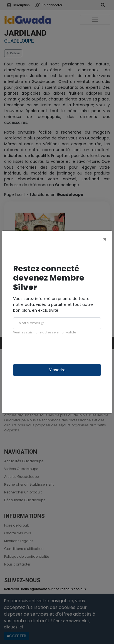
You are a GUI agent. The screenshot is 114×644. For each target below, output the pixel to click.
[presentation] (55, 349)
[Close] (105, 239)
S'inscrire (57, 370)
